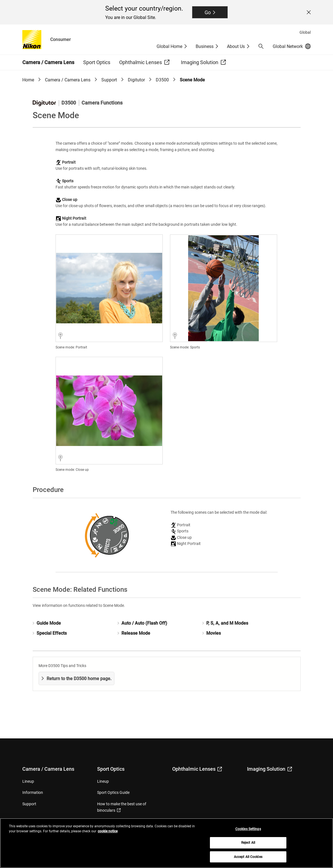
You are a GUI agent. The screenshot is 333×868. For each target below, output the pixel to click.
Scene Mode (192, 80)
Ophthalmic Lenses (197, 769)
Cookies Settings (248, 832)
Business (205, 46)
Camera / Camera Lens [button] (48, 62)
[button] (261, 46)
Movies (214, 633)
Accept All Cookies (248, 860)
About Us (236, 46)
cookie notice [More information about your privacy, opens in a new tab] (108, 834)
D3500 (162, 80)
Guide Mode (49, 623)
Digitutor (136, 80)
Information (33, 792)
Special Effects (52, 633)
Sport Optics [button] (97, 62)
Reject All (248, 846)
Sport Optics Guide (113, 792)
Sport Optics (111, 769)
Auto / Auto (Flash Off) (144, 623)
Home (28, 80)
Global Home (169, 46)
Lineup (28, 781)
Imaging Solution (269, 769)
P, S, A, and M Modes (227, 623)
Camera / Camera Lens (68, 80)
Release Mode (136, 633)
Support (109, 80)
